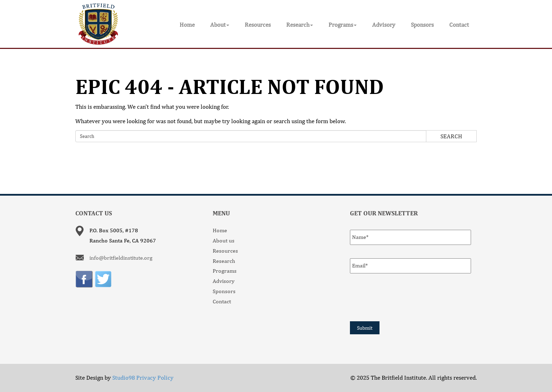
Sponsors (422, 25)
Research (300, 25)
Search (451, 136)
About (220, 25)
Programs (343, 25)
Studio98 (124, 378)
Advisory (384, 25)
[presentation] (403, 296)
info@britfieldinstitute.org (121, 258)
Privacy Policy (155, 378)
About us (224, 241)
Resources (258, 25)
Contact (459, 25)
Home (187, 25)
